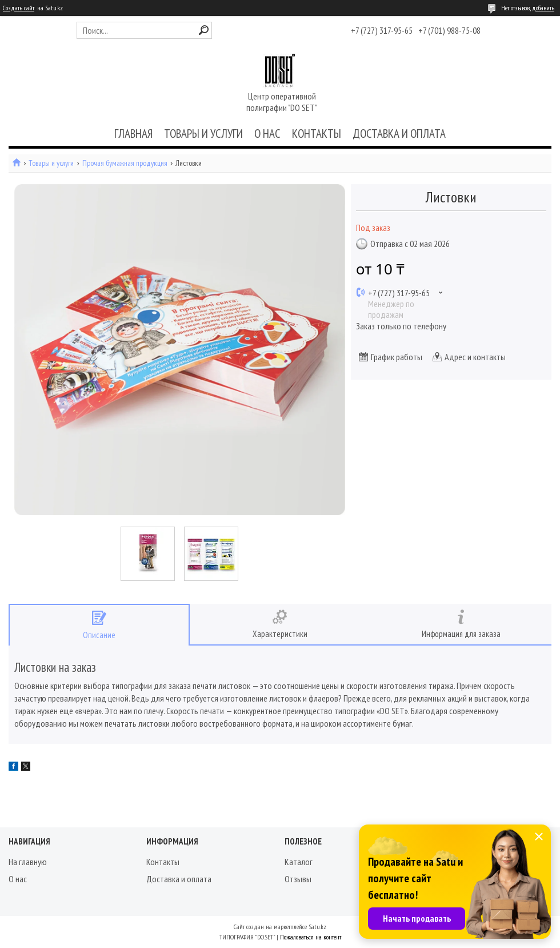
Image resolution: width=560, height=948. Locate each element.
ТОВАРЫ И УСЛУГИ (203, 134)
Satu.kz (317, 927)
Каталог (299, 862)
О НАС (267, 134)
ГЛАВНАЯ (133, 134)
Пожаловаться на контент (311, 937)
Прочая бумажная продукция (125, 163)
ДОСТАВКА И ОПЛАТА (399, 134)
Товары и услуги (51, 163)
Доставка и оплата (179, 879)
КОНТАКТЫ (317, 134)
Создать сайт (19, 8)
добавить (543, 8)
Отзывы (298, 879)
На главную (28, 862)
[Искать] (204, 30)
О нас (18, 879)
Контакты (163, 862)
